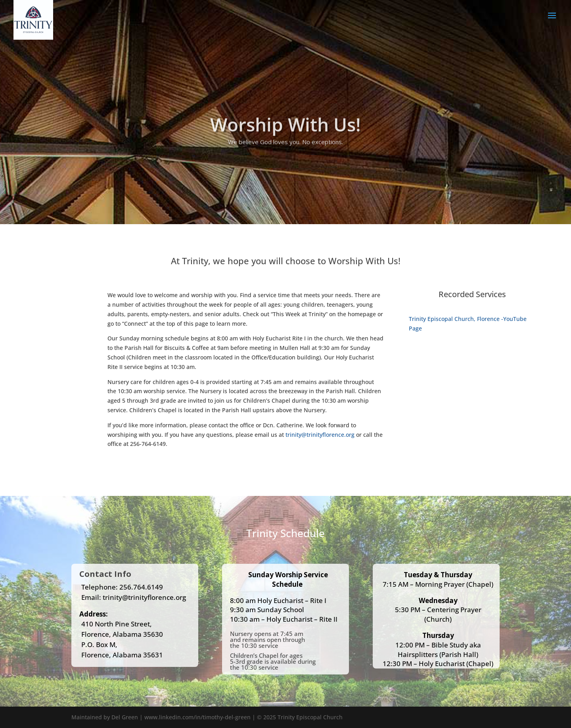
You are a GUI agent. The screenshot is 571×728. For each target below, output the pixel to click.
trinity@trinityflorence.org (320, 435)
